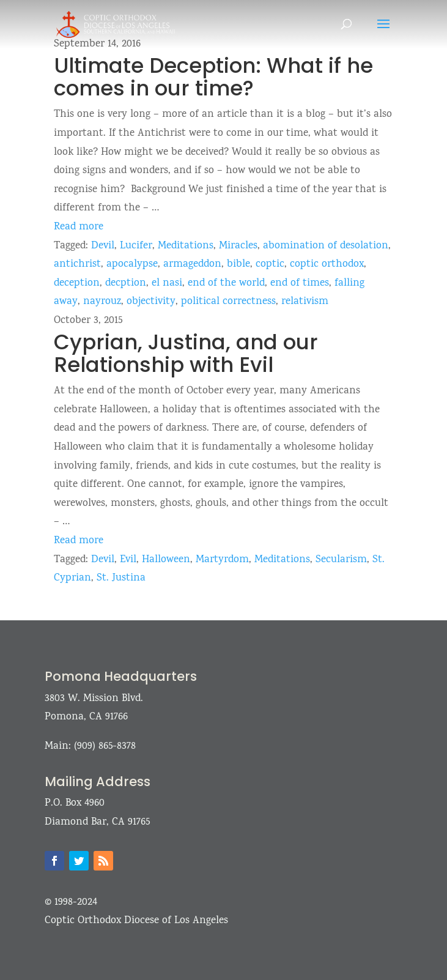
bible (238, 265)
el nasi (167, 284)
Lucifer (136, 246)
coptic (270, 265)
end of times (300, 284)
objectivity (151, 302)
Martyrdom (222, 560)
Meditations (186, 246)
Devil (103, 246)
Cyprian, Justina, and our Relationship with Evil (186, 353)
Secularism (341, 560)
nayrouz (102, 302)
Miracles (238, 246)
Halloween (166, 560)
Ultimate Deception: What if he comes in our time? (213, 77)
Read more (79, 227)
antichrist (77, 265)
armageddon (192, 265)
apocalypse (132, 265)
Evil (128, 560)
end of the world (226, 284)
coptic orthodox (327, 265)
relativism (305, 302)
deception (77, 284)
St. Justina (121, 578)
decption (126, 284)
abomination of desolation (326, 246)
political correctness (228, 302)
